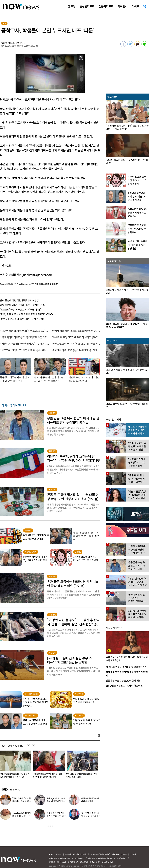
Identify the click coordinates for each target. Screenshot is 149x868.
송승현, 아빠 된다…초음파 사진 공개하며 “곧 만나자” (56, 801)
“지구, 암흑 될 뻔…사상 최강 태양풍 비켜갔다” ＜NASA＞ (28, 314)
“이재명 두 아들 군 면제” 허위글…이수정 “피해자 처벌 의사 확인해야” (80, 775)
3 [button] (52, 826)
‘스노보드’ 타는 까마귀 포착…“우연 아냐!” (20, 310)
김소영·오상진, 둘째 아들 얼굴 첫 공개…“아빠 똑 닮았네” (22, 816)
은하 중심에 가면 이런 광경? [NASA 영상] (20, 300)
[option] (47, 765)
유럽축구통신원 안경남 (11, 43)
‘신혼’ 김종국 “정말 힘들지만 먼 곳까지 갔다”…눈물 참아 (21, 801)
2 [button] (50, 826)
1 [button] (48, 826)
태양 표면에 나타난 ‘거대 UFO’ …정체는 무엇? (22, 305)
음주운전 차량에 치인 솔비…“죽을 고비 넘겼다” (56, 816)
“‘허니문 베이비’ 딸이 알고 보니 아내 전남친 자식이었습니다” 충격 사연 (47, 775)
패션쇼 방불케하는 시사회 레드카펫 (90, 800)
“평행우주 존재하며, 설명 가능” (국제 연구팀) (22, 319)
